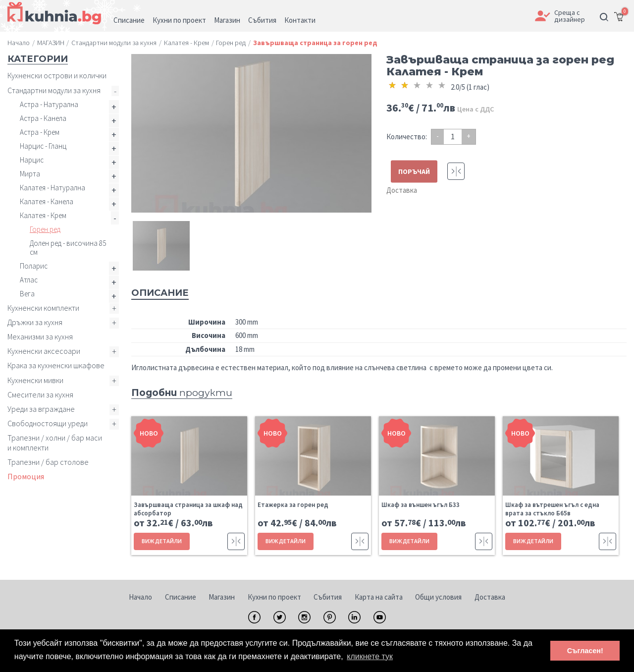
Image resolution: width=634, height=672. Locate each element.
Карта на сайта (379, 597)
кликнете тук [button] (370, 656)
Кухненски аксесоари (44, 351)
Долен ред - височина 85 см (68, 248)
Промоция (26, 476)
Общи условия (438, 597)
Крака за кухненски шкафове (56, 365)
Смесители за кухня (40, 394)
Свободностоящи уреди (48, 423)
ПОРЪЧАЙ (414, 171)
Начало (140, 597)
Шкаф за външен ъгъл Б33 (421, 505)
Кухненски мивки (35, 380)
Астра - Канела (43, 118)
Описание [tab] (160, 293)
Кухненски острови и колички (57, 75)
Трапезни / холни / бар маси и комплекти (55, 442)
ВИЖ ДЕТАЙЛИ (162, 541)
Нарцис (32, 160)
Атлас (29, 280)
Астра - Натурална (49, 104)
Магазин (222, 597)
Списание (181, 597)
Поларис (34, 266)
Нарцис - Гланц (43, 146)
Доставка (402, 190)
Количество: (407, 137)
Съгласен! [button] (585, 651)
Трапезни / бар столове (48, 462)
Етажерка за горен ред (293, 505)
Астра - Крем (40, 132)
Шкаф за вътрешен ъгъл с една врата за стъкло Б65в (552, 509)
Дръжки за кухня (35, 322)
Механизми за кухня (40, 336)
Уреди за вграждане (41, 409)
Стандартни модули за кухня (54, 90)
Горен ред (45, 229)
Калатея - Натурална (53, 188)
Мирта (30, 174)
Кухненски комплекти (43, 308)
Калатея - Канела (47, 201)
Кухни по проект (274, 597)
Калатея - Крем (43, 215)
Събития (328, 597)
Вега (27, 294)
